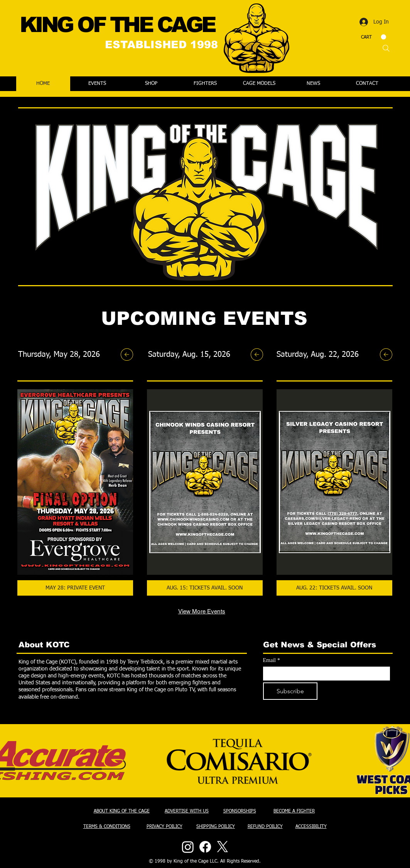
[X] (223, 847)
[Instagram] (188, 847)
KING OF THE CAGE (117, 25)
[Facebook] (205, 847)
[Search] (386, 48)
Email (272, 660)
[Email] (324, 674)
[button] (374, 37)
